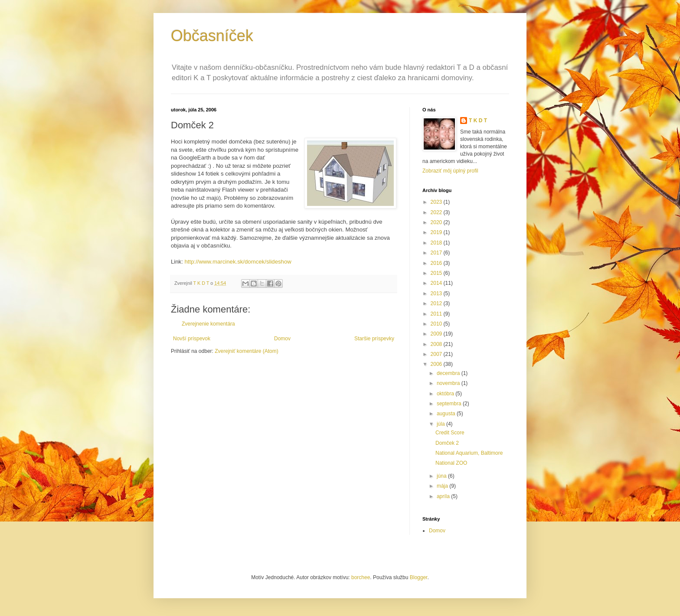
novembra (449, 383)
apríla (444, 496)
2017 (437, 253)
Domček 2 (447, 443)
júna (442, 476)
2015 (437, 273)
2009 (437, 334)
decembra (449, 373)
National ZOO (451, 463)
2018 (437, 243)
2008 (437, 344)
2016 (437, 263)
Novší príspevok (192, 339)
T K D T (478, 121)
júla (441, 424)
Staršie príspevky (374, 339)
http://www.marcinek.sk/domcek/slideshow (238, 262)
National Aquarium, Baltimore (469, 453)
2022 (437, 212)
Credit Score (450, 433)
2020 (437, 222)
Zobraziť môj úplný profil (450, 171)
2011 (437, 314)
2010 (437, 324)
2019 (437, 232)
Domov (282, 339)
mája (443, 486)
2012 (437, 303)
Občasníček (212, 36)
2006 (437, 364)
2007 (437, 354)
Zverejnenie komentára (208, 324)
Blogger (419, 577)
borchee (361, 577)
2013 (437, 293)
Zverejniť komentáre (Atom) (247, 351)
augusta (447, 414)
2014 (437, 283)
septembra (450, 404)
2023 (437, 202)
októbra (446, 394)
